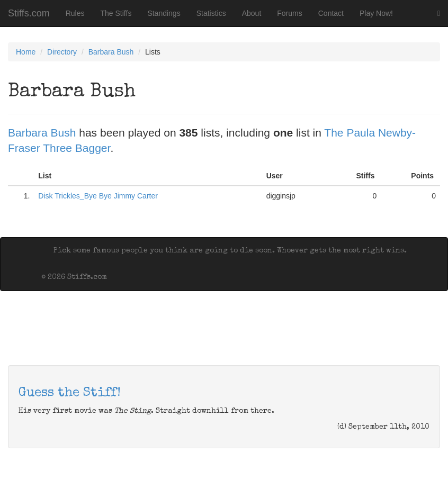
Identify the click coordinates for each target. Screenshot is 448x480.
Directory (62, 52)
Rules (75, 13)
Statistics (211, 13)
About (252, 13)
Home (26, 52)
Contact (331, 13)
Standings (164, 13)
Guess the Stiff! (70, 393)
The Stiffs (116, 13)
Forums (289, 13)
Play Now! (376, 13)
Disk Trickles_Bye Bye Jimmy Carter (98, 196)
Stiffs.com (29, 13)
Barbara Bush (111, 52)
